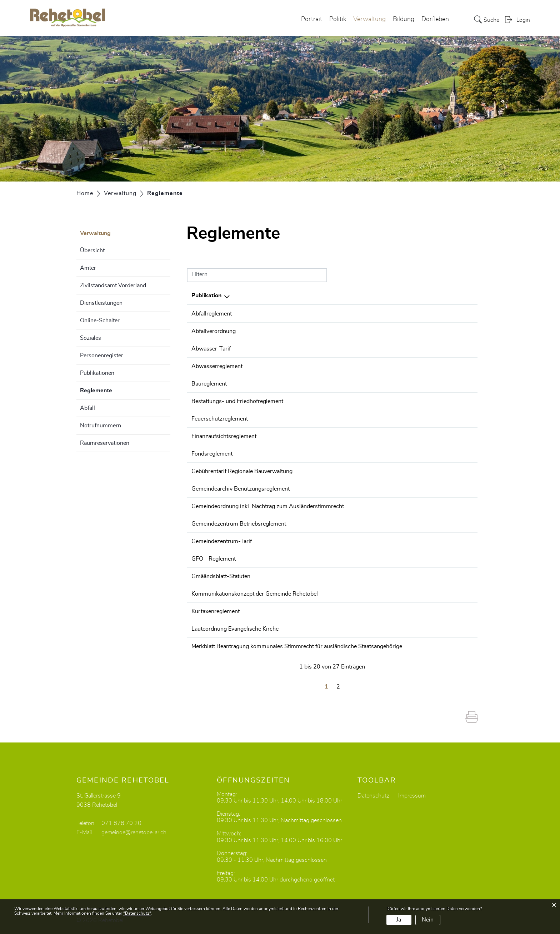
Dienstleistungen (101, 303)
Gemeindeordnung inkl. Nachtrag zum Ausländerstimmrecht (268, 506)
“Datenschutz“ (137, 913)
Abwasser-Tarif (211, 349)
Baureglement (209, 384)
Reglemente (114, 389)
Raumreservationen (105, 443)
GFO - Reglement (214, 559)
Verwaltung (369, 19)
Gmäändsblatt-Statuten (221, 576)
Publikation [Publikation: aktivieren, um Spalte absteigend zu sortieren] (206, 295)
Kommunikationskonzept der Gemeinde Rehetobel (255, 594)
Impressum (412, 796)
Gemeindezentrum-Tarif (222, 541)
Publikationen (97, 373)
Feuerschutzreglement (220, 419)
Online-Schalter (100, 321)
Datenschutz (373, 796)
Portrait (312, 19)
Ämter (88, 268)
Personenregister (102, 356)
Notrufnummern (101, 426)
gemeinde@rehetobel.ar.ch (134, 833)
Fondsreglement (212, 454)
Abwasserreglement (217, 366)
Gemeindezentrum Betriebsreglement (239, 524)
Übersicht (92, 250)
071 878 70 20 (121, 823)
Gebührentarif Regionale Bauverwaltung (242, 471)
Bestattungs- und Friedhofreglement (237, 401)
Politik (338, 19)
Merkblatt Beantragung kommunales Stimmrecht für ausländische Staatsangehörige (297, 646)
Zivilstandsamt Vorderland (113, 285)
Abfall (87, 408)
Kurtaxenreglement (216, 611)
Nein (428, 920)
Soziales (91, 338)
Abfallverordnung (214, 331)
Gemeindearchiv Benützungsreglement (241, 489)
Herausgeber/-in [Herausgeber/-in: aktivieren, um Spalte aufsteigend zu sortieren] (440, 295)
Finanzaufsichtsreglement (224, 436)
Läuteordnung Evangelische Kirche (235, 629)
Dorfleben (435, 19)
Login (523, 20)
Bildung (404, 19)
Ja (399, 920)
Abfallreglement (212, 314)
